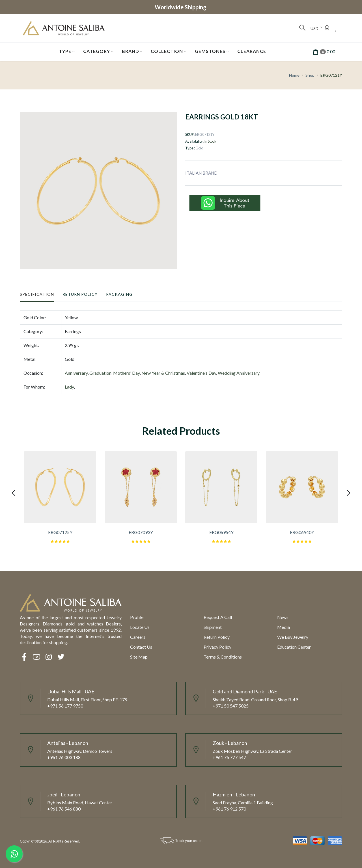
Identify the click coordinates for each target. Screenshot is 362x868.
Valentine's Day (201, 373)
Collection (167, 51)
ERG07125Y (60, 532)
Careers (138, 637)
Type (65, 51)
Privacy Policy (217, 647)
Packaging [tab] (119, 294)
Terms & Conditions (223, 657)
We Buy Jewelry (293, 637)
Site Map (139, 657)
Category (97, 51)
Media (284, 627)
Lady (69, 387)
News (283, 617)
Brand (131, 51)
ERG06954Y (221, 532)
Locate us (140, 627)
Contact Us (141, 647)
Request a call (218, 617)
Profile (137, 617)
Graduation (100, 373)
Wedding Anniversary (239, 373)
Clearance (252, 51)
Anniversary (76, 373)
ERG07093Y (141, 532)
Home (294, 75)
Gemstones (210, 51)
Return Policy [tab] (80, 294)
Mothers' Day (126, 373)
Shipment (213, 627)
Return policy (217, 637)
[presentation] (14, 492)
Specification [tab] (37, 294)
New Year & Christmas (163, 373)
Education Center (294, 647)
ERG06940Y (302, 532)
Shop (310, 75)
